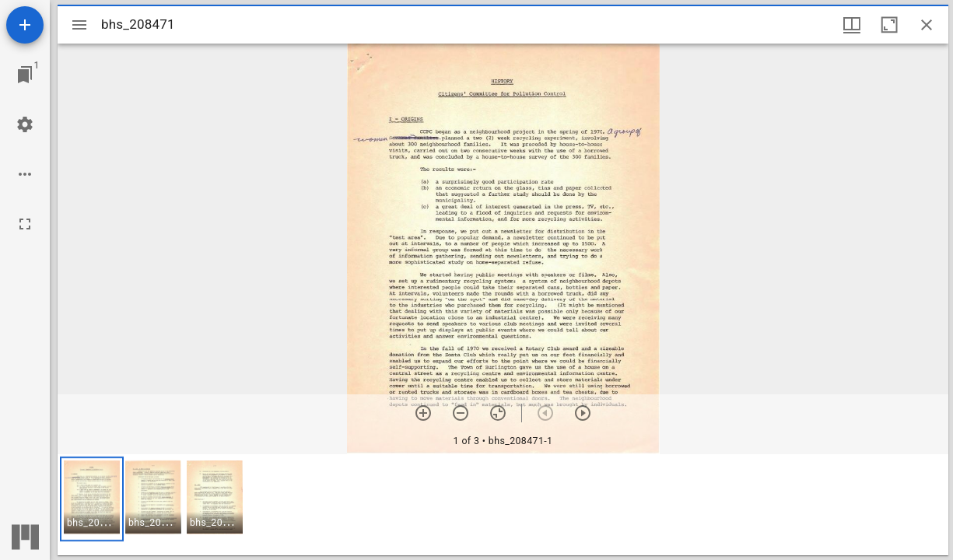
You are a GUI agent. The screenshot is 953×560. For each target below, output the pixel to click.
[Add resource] (25, 25)
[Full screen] (25, 224)
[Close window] (927, 25)
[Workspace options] (25, 174)
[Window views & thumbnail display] (852, 25)
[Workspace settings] (25, 124)
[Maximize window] (889, 25)
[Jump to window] (25, 75)
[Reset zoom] (498, 413)
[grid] (503, 505)
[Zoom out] (461, 413)
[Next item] (583, 413)
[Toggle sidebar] (79, 25)
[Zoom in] (423, 413)
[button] (92, 499)
